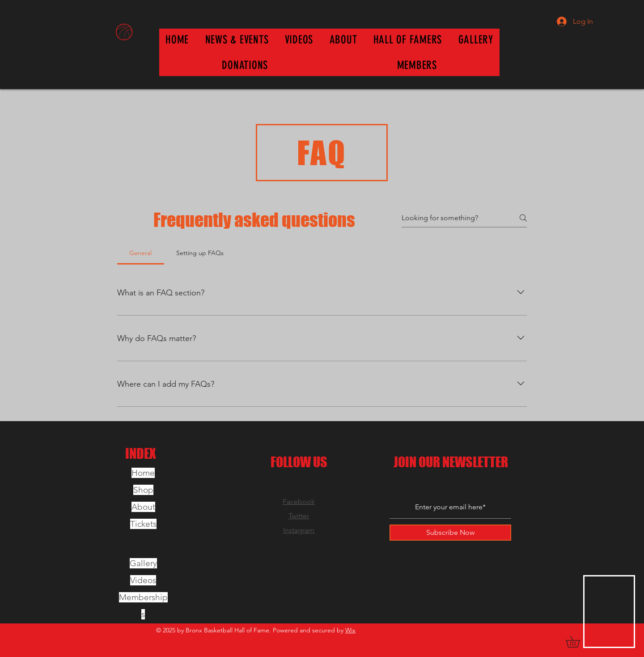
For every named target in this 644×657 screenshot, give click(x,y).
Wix (350, 630)
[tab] (141, 253)
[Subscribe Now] (450, 533)
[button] (408, 40)
